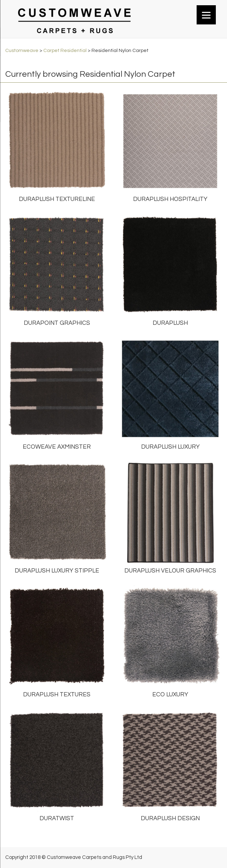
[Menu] (206, 15)
